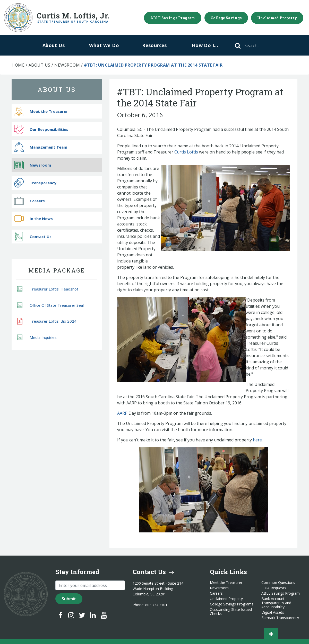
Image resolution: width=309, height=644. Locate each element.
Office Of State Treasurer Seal (50, 305)
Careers (29, 201)
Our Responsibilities (41, 129)
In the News (33, 219)
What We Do (104, 45)
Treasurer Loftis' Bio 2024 (47, 321)
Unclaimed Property (277, 18)
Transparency (35, 183)
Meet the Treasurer (41, 111)
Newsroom (67, 65)
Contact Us (33, 236)
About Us (54, 45)
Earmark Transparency (280, 618)
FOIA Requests (274, 588)
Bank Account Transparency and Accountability (276, 603)
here (257, 440)
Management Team (41, 147)
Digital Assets (273, 612)
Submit (69, 599)
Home (18, 65)
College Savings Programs (232, 604)
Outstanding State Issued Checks (231, 612)
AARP (122, 413)
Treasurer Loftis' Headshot (48, 289)
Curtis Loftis (186, 152)
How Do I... (205, 45)
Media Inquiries (37, 337)
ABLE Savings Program (173, 18)
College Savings (226, 18)
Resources (154, 45)
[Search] (259, 46)
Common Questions (278, 583)
